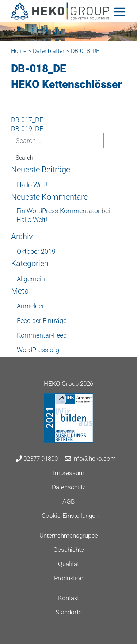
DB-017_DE (27, 120)
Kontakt (68, 598)
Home (19, 51)
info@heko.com (90, 459)
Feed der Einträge (42, 321)
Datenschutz (69, 487)
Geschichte (69, 550)
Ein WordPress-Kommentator (58, 211)
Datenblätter (49, 51)
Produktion (69, 578)
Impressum (69, 473)
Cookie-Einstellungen (70, 516)
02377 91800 (37, 459)
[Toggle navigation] (120, 12)
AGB (68, 501)
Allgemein (31, 279)
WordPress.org (38, 350)
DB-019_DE (27, 129)
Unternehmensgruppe (69, 535)
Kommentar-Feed (42, 335)
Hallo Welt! (32, 185)
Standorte (69, 612)
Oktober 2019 (36, 251)
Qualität (68, 564)
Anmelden (31, 306)
